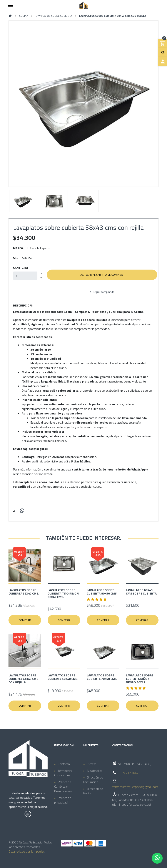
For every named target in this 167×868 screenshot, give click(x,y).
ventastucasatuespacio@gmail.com (135, 787)
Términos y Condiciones (63, 773)
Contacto (64, 764)
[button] (20, 104)
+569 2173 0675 (129, 773)
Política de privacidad (63, 800)
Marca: (18, 248)
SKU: (16, 258)
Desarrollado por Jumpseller (26, 851)
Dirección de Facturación (93, 780)
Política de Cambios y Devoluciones (63, 786)
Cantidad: (21, 268)
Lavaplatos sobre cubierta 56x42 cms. (24, 592)
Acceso (92, 764)
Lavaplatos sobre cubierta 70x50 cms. (102, 677)
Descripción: (23, 305)
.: (14, 511)
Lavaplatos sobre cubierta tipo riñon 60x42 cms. (63, 593)
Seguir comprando (102, 292)
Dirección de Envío (93, 791)
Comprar (25, 620)
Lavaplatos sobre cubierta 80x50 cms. (102, 592)
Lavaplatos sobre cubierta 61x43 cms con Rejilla (23, 679)
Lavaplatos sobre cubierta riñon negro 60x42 (140, 679)
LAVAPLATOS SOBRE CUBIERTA (54, 16)
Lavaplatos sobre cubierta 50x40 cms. (63, 677)
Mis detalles (95, 771)
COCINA (24, 16)
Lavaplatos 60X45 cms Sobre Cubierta (141, 592)
